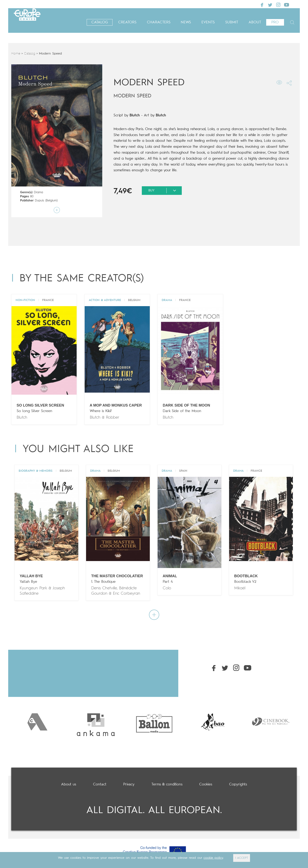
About (255, 22)
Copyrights (238, 784)
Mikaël (240, 588)
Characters (159, 22)
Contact (100, 784)
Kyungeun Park (33, 588)
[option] (37, 722)
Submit (232, 22)
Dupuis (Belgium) (46, 201)
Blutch (135, 115)
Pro (275, 22)
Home (16, 54)
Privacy (129, 784)
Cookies (206, 784)
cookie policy (213, 858)
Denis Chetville (104, 588)
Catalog (100, 22)
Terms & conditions (167, 784)
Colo (167, 588)
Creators (127, 22)
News (186, 22)
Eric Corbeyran (127, 594)
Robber (113, 418)
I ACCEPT (242, 858)
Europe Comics (39, 20)
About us (69, 784)
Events (208, 22)
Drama (38, 193)
